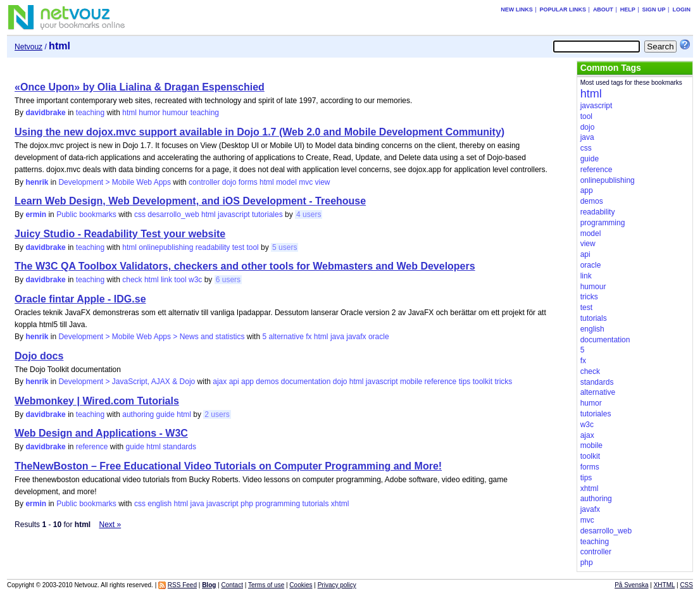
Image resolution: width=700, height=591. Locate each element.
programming (278, 504)
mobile (411, 382)
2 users (217, 414)
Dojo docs (39, 356)
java (337, 337)
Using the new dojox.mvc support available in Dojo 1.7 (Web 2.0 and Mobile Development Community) (259, 132)
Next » (110, 525)
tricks (503, 382)
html (129, 113)
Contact (232, 585)
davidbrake (45, 113)
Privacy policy (337, 585)
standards (179, 447)
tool (252, 247)
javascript (234, 215)
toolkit (483, 382)
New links (517, 9)
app (247, 382)
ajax (220, 382)
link (166, 280)
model (286, 182)
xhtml (340, 504)
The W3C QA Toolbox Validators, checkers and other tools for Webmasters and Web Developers (245, 266)
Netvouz (28, 47)
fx (309, 337)
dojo (229, 182)
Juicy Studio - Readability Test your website (120, 234)
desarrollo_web (173, 215)
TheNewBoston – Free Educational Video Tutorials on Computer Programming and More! (228, 466)
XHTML (665, 585)
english (159, 504)
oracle (379, 337)
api (234, 382)
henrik (37, 182)
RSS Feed (182, 585)
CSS (686, 585)
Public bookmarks (86, 215)
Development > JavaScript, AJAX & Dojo (127, 382)
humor (149, 113)
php (247, 504)
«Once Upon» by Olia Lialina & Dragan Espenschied (140, 87)
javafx (356, 337)
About (603, 9)
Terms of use (266, 585)
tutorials (315, 504)
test (238, 247)
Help (628, 9)
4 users (309, 215)
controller (204, 182)
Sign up (654, 9)
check (132, 280)
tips (465, 382)
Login (681, 9)
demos (267, 382)
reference (441, 382)
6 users (228, 280)
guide (166, 414)
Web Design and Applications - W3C (101, 433)
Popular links (563, 9)
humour (176, 113)
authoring (138, 414)
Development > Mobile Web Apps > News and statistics (151, 337)
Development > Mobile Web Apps (115, 182)
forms (248, 182)
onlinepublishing (166, 247)
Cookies (301, 585)
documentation (306, 382)
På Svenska (631, 585)
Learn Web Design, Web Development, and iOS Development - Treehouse (190, 201)
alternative (286, 337)
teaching (90, 113)
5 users (284, 247)
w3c (195, 280)
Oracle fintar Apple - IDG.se (80, 299)
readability (213, 247)
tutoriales (267, 215)
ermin (36, 215)
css (140, 215)
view (323, 182)
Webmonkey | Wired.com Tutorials (97, 401)
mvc (306, 182)
